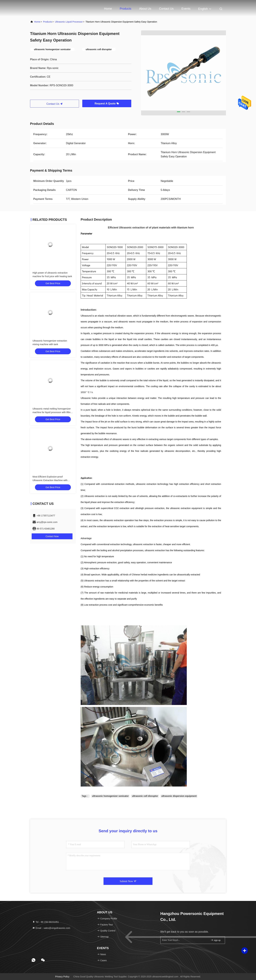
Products (125, 9)
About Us (145, 9)
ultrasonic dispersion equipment (179, 796)
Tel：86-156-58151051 (46, 922)
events (186, 9)
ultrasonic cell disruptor (145, 796)
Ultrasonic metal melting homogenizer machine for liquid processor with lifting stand (52, 412)
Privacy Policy (62, 977)
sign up (216, 940)
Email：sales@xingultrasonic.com (51, 928)
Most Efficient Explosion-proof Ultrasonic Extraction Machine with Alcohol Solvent (50, 480)
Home (108, 9)
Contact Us (166, 9)
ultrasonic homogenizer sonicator (110, 796)
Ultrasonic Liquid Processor (69, 22)
